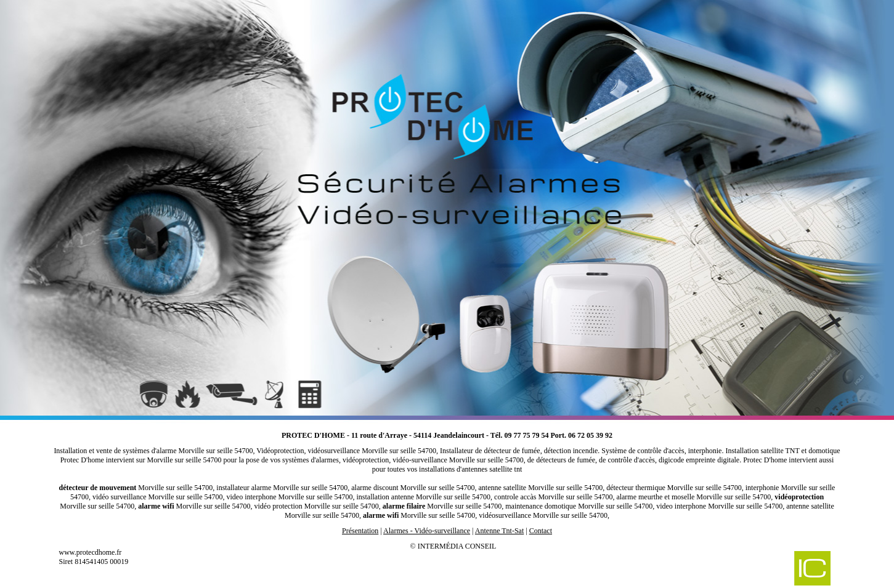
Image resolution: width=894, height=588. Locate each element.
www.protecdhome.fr (91, 552)
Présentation (360, 531)
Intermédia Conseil (457, 546)
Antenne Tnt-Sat (499, 531)
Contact (541, 531)
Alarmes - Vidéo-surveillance (427, 531)
